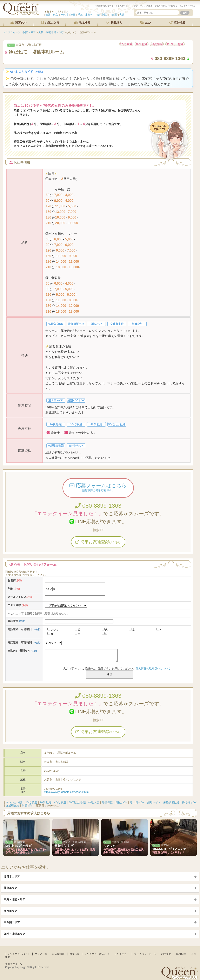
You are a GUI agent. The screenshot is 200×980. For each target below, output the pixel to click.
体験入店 (94, 802)
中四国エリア (12, 922)
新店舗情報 (58, 954)
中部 (97, 15)
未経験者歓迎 (171, 802)
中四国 (113, 15)
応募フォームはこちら (98, 488)
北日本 (89, 15)
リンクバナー (122, 954)
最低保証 (107, 802)
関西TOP (18, 23)
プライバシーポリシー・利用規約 (153, 954)
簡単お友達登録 (98, 542)
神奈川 (64, 15)
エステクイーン (14, 964)
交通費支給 (12, 806)
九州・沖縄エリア (14, 934)
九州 (122, 15)
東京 (55, 15)
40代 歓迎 (60, 802)
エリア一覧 (41, 954)
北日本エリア (12, 877)
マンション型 (14, 802)
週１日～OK (137, 802)
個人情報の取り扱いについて (153, 669)
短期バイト (154, 802)
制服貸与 (27, 806)
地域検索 (82, 23)
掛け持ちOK (189, 802)
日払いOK (121, 802)
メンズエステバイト (19, 954)
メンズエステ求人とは (97, 954)
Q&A (146, 23)
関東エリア (10, 888)
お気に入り (50, 23)
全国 (48, 15)
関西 (105, 15)
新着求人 (114, 23)
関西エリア (10, 911)
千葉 (80, 15)
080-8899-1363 (98, 506)
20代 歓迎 (31, 802)
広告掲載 (177, 23)
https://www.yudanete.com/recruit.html (67, 792)
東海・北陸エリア (14, 899)
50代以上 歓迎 (77, 802)
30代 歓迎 (46, 802)
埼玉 (73, 15)
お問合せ (74, 954)
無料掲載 (181, 954)
